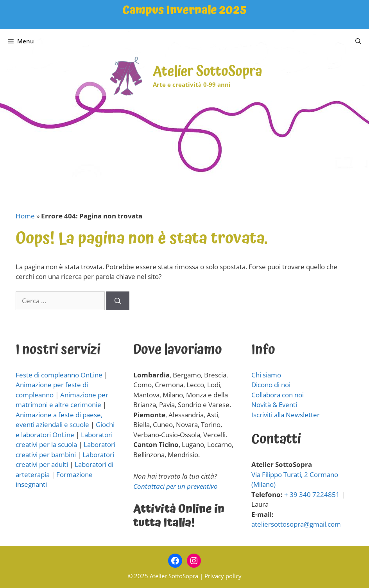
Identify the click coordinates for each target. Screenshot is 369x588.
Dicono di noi (271, 385)
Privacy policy (223, 576)
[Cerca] (118, 301)
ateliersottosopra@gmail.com (296, 524)
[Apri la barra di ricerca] (358, 41)
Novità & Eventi (274, 405)
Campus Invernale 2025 (184, 10)
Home (25, 216)
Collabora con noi (278, 395)
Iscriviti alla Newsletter (286, 415)
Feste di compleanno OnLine (59, 375)
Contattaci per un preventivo (176, 486)
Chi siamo (266, 375)
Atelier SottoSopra (208, 72)
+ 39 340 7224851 (312, 494)
